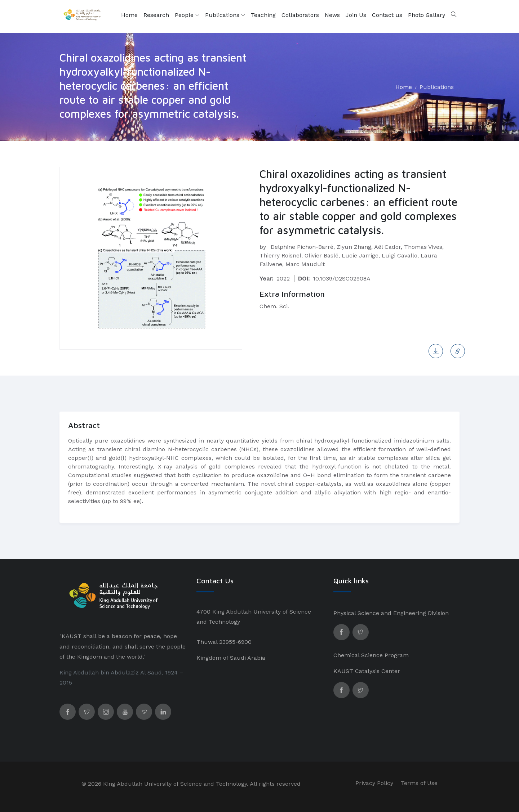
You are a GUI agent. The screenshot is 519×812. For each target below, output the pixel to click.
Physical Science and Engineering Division (391, 613)
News (332, 15)
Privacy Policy (374, 783)
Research (156, 15)
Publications (225, 15)
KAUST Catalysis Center (367, 671)
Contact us (387, 15)
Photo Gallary (427, 15)
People (187, 15)
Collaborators (300, 15)
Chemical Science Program (371, 655)
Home (129, 15)
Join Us (356, 15)
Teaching (263, 15)
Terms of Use (419, 783)
